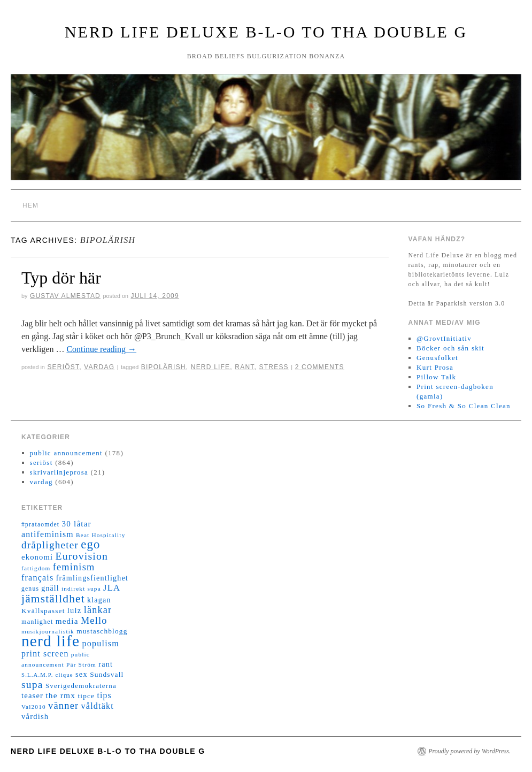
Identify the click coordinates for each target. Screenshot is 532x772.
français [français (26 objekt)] (37, 578)
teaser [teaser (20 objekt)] (32, 695)
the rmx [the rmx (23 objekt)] (60, 695)
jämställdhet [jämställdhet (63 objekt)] (53, 599)
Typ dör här (61, 278)
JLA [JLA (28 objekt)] (112, 588)
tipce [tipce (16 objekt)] (86, 696)
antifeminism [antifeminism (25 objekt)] (48, 534)
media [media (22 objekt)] (67, 621)
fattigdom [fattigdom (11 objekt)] (36, 568)
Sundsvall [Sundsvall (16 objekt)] (107, 674)
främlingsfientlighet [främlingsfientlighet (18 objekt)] (92, 578)
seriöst (63, 367)
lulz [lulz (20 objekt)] (75, 610)
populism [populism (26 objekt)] (101, 643)
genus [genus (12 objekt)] (30, 589)
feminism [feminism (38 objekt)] (74, 567)
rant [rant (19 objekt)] (106, 664)
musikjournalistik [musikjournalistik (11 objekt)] (48, 631)
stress (274, 367)
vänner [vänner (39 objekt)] (63, 706)
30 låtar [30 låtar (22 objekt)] (77, 524)
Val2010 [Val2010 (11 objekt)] (34, 707)
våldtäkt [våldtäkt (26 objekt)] (98, 706)
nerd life (210, 367)
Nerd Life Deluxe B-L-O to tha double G (266, 32)
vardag (99, 367)
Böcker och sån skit (450, 348)
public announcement (66, 453)
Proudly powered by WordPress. (469, 751)
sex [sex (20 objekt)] (82, 674)
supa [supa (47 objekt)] (32, 685)
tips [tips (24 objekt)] (104, 695)
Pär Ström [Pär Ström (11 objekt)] (81, 664)
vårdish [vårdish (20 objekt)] (35, 716)
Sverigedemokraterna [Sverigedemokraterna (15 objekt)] (81, 686)
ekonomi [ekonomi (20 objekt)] (37, 557)
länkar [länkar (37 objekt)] (98, 610)
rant (244, 367)
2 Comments (320, 367)
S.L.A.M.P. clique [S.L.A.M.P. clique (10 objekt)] (47, 675)
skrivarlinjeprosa (59, 472)
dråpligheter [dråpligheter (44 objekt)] (50, 545)
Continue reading (101, 349)
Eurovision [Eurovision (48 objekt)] (82, 556)
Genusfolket (437, 358)
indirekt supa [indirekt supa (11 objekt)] (81, 588)
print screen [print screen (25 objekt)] (45, 653)
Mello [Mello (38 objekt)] (94, 621)
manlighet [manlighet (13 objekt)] (37, 622)
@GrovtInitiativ (444, 338)
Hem (30, 205)
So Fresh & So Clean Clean (464, 406)
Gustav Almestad (65, 296)
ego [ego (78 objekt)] (90, 544)
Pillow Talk (436, 377)
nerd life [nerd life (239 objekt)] (51, 641)
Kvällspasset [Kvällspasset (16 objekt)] (43, 611)
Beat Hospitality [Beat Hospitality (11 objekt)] (101, 535)
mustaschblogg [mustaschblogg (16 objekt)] (102, 631)
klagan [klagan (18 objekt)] (99, 600)
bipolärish (164, 367)
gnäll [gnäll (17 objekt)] (50, 588)
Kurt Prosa (435, 367)
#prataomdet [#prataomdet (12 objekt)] (40, 525)
